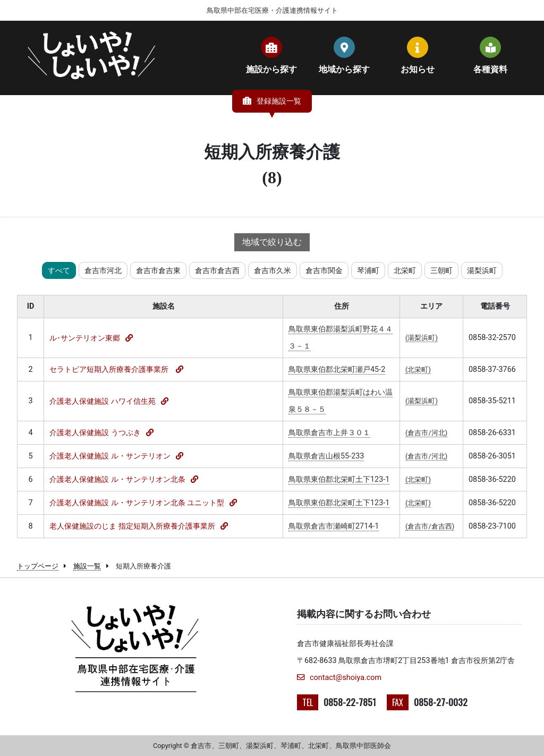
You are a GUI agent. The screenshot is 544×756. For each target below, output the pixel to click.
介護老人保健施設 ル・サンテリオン (110, 456)
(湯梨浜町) (422, 338)
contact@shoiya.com (339, 678)
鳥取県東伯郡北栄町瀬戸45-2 (337, 369)
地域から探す (344, 55)
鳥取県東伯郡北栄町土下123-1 (339, 479)
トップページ (38, 566)
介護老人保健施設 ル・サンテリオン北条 (117, 479)
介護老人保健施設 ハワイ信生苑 (103, 401)
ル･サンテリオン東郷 (85, 338)
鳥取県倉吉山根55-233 (326, 456)
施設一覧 (87, 566)
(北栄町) (418, 369)
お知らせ (418, 55)
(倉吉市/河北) (426, 433)
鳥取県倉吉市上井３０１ (329, 433)
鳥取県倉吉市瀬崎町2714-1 (334, 526)
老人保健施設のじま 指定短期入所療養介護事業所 (132, 526)
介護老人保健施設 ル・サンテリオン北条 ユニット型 (137, 503)
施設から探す (271, 55)
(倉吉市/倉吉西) (430, 526)
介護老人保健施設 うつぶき (95, 433)
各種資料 (490, 55)
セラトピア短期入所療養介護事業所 (110, 369)
